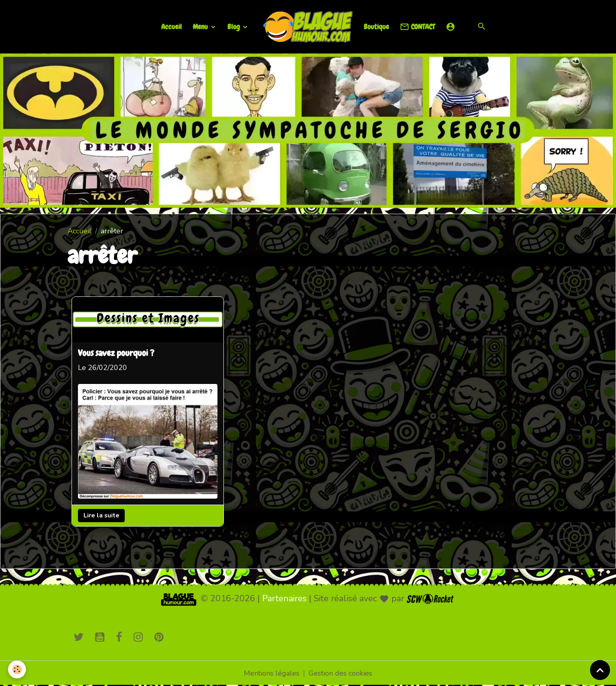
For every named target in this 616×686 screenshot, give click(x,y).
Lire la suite (102, 515)
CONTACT (417, 27)
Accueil (171, 27)
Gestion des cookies (340, 673)
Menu (201, 27)
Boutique (376, 27)
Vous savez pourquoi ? (116, 354)
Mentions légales (272, 673)
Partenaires (284, 599)
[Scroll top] (600, 670)
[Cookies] (17, 669)
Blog (234, 27)
